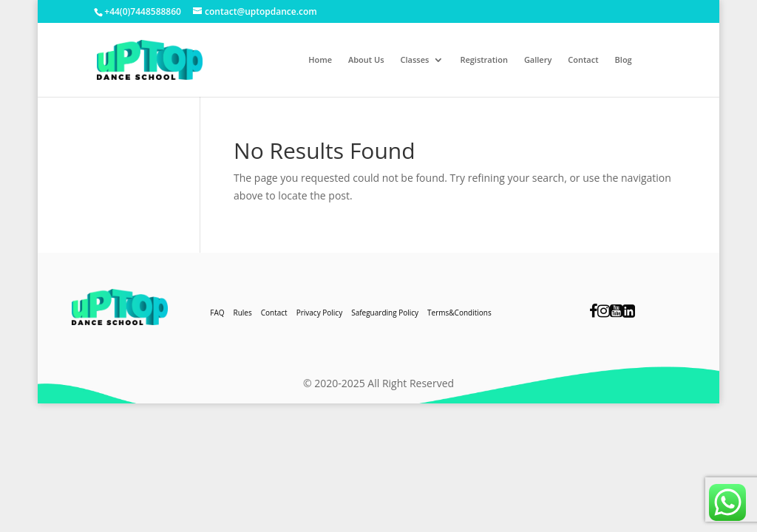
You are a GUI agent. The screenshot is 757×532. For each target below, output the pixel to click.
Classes (415, 60)
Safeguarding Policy (385, 313)
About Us (366, 60)
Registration (483, 60)
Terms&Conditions (459, 313)
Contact (583, 60)
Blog (624, 60)
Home (320, 60)
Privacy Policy (319, 313)
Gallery (538, 60)
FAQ (217, 313)
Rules (243, 313)
